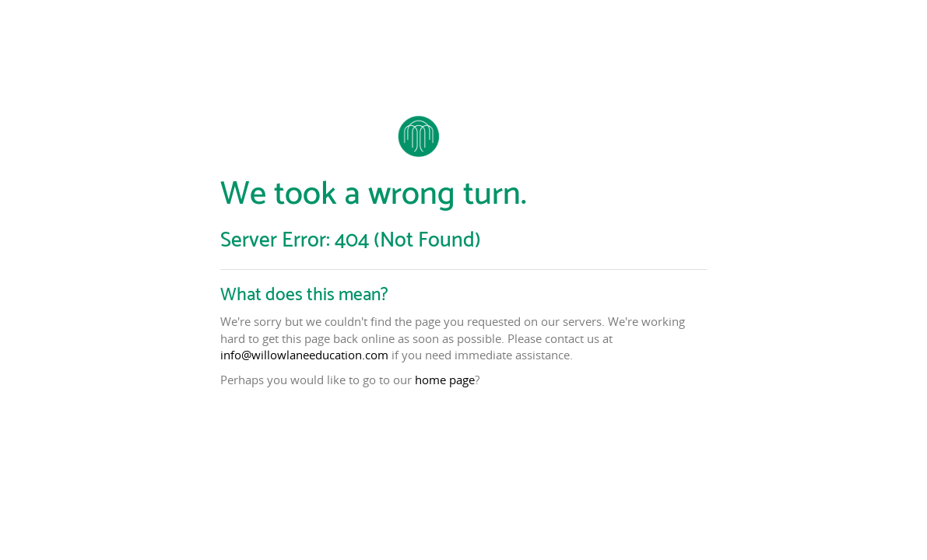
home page (445, 380)
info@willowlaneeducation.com (304, 355)
